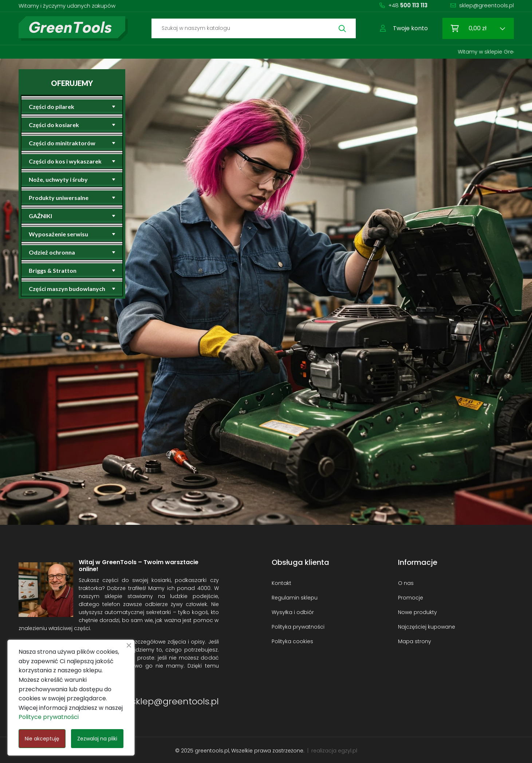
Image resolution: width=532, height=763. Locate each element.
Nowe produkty (417, 612)
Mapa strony (415, 641)
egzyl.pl (348, 751)
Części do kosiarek (54, 125)
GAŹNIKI (40, 216)
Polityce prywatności (49, 717)
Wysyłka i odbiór (293, 612)
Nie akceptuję (42, 739)
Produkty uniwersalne (59, 198)
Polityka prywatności (298, 627)
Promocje (411, 598)
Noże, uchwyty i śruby (58, 179)
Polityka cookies (292, 641)
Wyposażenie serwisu (58, 234)
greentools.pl (212, 751)
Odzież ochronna (52, 252)
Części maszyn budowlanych (67, 289)
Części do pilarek (52, 107)
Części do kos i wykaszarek (65, 161)
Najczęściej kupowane (427, 627)
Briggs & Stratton (53, 270)
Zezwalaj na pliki (97, 739)
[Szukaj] (254, 29)
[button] (404, 29)
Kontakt (281, 583)
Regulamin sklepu (295, 598)
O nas (406, 583)
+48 (408, 5)
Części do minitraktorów (62, 143)
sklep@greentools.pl (486, 5)
